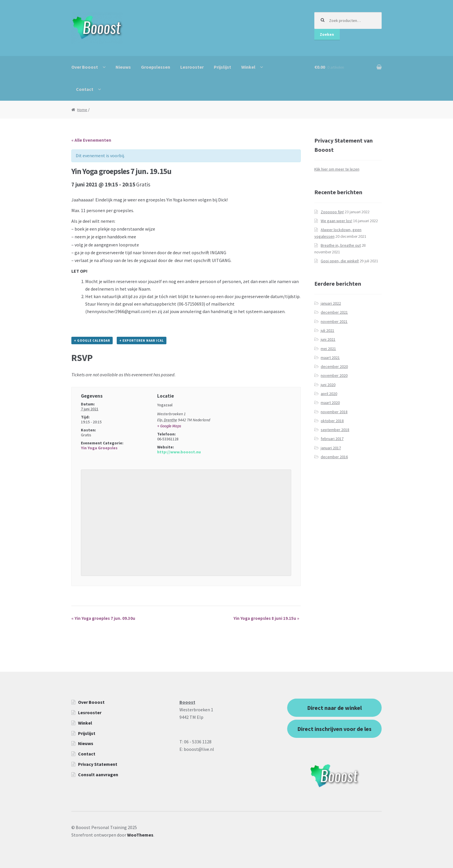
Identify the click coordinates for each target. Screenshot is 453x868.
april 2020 (329, 394)
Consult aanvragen (98, 775)
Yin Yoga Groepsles (99, 448)
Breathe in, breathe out (341, 245)
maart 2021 (330, 358)
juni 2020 (328, 385)
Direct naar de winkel (334, 708)
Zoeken (327, 34)
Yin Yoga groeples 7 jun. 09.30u (103, 618)
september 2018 (335, 430)
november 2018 (334, 412)
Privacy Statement (98, 764)
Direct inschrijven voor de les (334, 729)
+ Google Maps (169, 426)
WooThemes (140, 835)
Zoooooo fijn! (332, 212)
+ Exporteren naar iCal (142, 341)
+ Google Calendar (92, 341)
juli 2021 (327, 330)
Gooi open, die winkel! (340, 261)
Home (82, 110)
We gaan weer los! (336, 221)
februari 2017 (332, 439)
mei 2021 (328, 349)
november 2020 (334, 375)
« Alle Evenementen (91, 140)
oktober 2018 (332, 421)
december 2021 (334, 312)
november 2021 (334, 321)
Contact (85, 89)
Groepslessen (156, 67)
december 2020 (334, 366)
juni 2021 (328, 339)
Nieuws (123, 67)
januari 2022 (331, 303)
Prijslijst (222, 67)
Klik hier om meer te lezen (337, 169)
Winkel (248, 67)
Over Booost (85, 67)
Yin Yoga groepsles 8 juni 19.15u (266, 618)
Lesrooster (192, 67)
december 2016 (334, 457)
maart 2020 (330, 403)
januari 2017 (331, 448)
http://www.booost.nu (179, 452)
